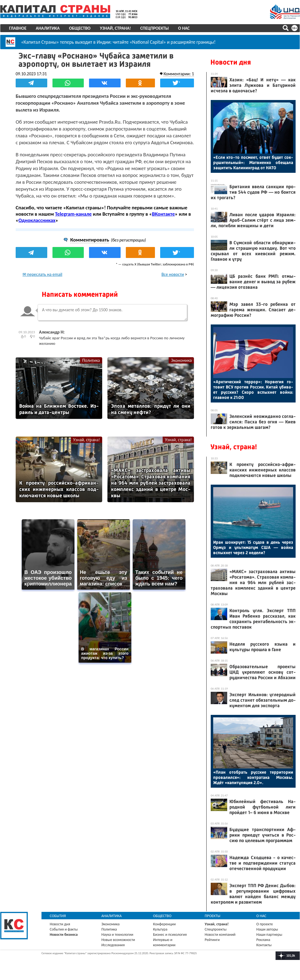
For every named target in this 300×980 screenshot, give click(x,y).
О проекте (265, 924)
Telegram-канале (73, 214)
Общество (80, 28)
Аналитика (48, 28)
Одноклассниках (37, 220)
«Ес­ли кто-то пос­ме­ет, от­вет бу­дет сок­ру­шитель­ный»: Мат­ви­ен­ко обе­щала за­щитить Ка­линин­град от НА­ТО (253, 163)
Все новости (173, 274)
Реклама (263, 940)
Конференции (164, 924)
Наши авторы (267, 929)
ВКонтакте (163, 214)
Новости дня (231, 62)
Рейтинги (212, 940)
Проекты (213, 916)
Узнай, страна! (115, 28)
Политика (91, 360)
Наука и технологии (117, 935)
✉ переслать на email (42, 274)
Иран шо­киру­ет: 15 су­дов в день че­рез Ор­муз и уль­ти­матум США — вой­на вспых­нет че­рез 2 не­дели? (253, 547)
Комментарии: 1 (179, 74)
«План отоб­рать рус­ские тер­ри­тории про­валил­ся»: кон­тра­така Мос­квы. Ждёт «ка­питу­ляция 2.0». (253, 777)
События (58, 916)
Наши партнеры (269, 935)
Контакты (264, 945)
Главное (18, 28)
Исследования (113, 945)
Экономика (181, 360)
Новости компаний (220, 935)
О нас (184, 28)
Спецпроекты (155, 28)
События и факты (64, 929)
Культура (160, 929)
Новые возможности (118, 940)
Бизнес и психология (170, 935)
